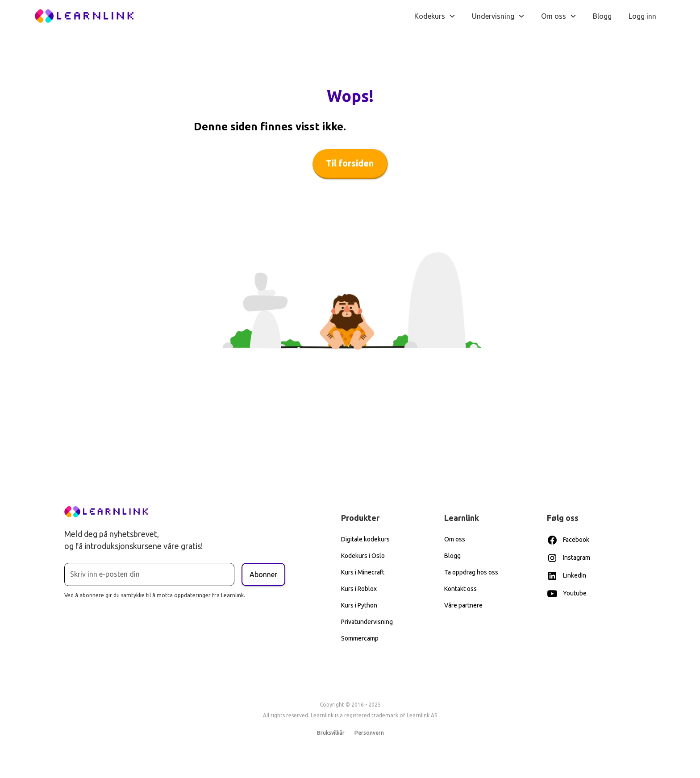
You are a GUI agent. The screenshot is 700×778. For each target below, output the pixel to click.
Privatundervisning (367, 622)
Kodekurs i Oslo (363, 556)
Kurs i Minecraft (363, 572)
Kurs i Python (359, 605)
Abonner (263, 574)
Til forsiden (350, 163)
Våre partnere (463, 605)
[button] (435, 16)
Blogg (602, 16)
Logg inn (642, 16)
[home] (84, 16)
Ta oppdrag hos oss (471, 572)
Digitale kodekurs (365, 539)
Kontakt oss (460, 589)
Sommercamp (360, 638)
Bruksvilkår (331, 733)
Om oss (455, 539)
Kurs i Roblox (359, 589)
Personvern (369, 733)
